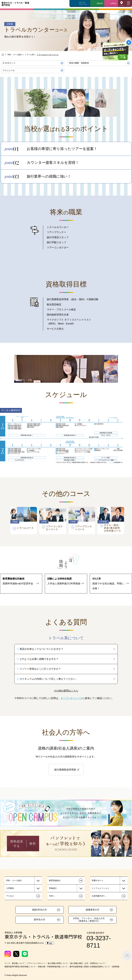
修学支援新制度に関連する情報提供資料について (90, 967)
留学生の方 (40, 920)
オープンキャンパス (83, 3)
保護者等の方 (93, 910)
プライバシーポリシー (36, 963)
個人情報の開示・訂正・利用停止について (87, 963)
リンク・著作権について (15, 963)
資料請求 (100, 3)
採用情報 (116, 967)
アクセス (122, 6)
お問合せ (114, 3)
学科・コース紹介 (15, 55)
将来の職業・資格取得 (79, 63)
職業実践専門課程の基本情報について (20, 967)
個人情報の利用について (58, 963)
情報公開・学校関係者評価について (53, 967)
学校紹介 (53, 888)
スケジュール (9, 70)
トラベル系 (29, 55)
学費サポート (98, 880)
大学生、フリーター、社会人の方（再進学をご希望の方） (89, 920)
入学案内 (10, 888)
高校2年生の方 (39, 910)
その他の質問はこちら (66, 691)
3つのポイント (9, 63)
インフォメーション (100, 888)
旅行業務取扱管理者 (65, 770)
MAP (50, 943)
